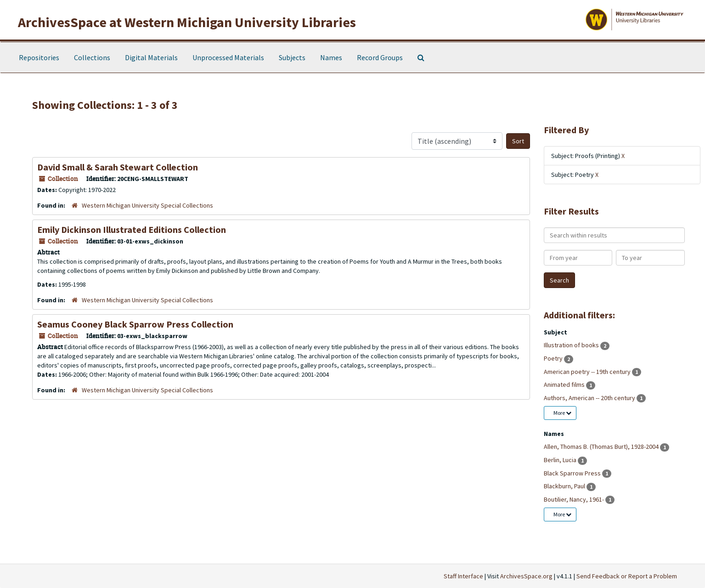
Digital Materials (151, 57)
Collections (92, 57)
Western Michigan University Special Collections (147, 205)
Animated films (565, 384)
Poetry (554, 358)
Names (331, 57)
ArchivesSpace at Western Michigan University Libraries (187, 22)
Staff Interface (463, 576)
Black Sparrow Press (573, 473)
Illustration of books (572, 345)
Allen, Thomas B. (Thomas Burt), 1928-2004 (602, 447)
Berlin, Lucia (561, 460)
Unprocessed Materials (228, 57)
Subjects (292, 57)
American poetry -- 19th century (588, 372)
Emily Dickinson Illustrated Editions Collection (132, 229)
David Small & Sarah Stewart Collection (118, 167)
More (562, 413)
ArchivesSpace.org (526, 576)
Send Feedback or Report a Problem (627, 576)
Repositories (39, 57)
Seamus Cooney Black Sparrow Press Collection (135, 324)
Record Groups (380, 57)
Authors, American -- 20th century (590, 398)
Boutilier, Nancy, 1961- (575, 499)
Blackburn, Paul (565, 486)
